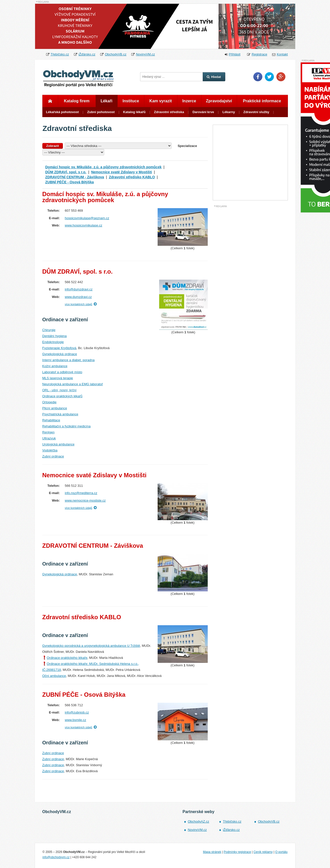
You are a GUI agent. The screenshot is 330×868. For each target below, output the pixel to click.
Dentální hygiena (55, 336)
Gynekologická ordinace (60, 354)
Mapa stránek (212, 852)
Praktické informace (262, 101)
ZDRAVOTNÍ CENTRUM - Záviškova (75, 177)
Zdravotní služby (256, 112)
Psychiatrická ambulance (60, 414)
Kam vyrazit (161, 101)
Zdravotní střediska (169, 112)
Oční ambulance (54, 676)
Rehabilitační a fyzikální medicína (67, 426)
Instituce (131, 101)
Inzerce (189, 101)
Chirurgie (49, 330)
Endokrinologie (53, 342)
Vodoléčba (50, 450)
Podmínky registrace (237, 852)
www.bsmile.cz (76, 720)
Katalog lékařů (134, 112)
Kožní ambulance (55, 366)
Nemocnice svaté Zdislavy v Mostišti (122, 172)
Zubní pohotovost (101, 112)
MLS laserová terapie (58, 378)
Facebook (258, 77)
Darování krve (203, 112)
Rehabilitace (51, 420)
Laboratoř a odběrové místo (62, 372)
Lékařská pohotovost (63, 112)
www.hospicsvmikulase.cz (84, 225)
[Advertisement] (250, 283)
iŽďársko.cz (87, 54)
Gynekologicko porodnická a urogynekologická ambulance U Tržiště (91, 646)
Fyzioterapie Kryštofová (59, 348)
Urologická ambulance (59, 444)
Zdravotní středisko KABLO (132, 177)
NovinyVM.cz (145, 54)
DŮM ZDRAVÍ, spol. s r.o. (66, 172)
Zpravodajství (219, 101)
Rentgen (48, 432)
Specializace (187, 146)
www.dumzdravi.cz (78, 297)
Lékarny (229, 112)
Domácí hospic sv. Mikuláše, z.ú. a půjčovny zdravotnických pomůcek (103, 167)
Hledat (214, 77)
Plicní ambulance (55, 408)
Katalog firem (77, 101)
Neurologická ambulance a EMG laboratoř (73, 384)
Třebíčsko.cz (60, 54)
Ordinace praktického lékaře (67, 658)
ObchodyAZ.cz (198, 821)
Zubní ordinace (53, 456)
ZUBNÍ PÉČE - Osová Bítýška (70, 182)
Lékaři (106, 101)
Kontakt (282, 54)
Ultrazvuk (49, 438)
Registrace (259, 54)
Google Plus (281, 77)
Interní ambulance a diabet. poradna (69, 360)
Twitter (269, 77)
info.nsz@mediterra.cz (81, 493)
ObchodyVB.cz (116, 54)
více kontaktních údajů (79, 304)
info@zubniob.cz (77, 712)
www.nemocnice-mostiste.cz (85, 500)
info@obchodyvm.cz (56, 857)
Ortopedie (49, 402)
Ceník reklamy (263, 852)
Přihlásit (235, 54)
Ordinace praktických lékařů (62, 396)
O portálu (281, 852)
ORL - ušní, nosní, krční (60, 390)
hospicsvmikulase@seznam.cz (87, 218)
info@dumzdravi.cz (79, 289)
